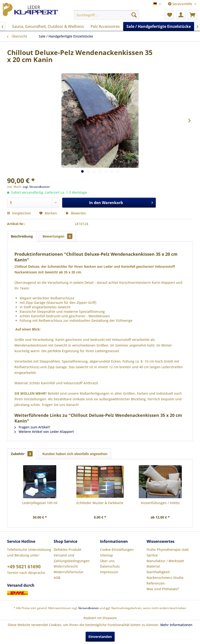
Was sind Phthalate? (163, 589)
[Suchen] (134, 15)
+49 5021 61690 (24, 567)
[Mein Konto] (181, 15)
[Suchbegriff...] (107, 15)
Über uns (107, 561)
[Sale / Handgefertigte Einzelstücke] (159, 26)
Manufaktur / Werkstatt (165, 561)
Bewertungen (57, 236)
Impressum (109, 572)
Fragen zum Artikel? (32, 427)
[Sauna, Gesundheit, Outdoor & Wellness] (48, 26)
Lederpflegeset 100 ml (40, 503)
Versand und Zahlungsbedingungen (72, 558)
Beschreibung (22, 236)
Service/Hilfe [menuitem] (181, 4)
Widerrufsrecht (66, 566)
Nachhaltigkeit (158, 572)
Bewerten (76, 213)
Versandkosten (89, 608)
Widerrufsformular (69, 572)
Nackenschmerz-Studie (165, 578)
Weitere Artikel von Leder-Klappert (44, 432)
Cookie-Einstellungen (117, 550)
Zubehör (22, 454)
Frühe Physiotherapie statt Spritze (168, 552)
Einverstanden (100, 637)
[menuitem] (107, 15)
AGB (57, 578)
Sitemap (107, 555)
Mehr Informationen (176, 625)
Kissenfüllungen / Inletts (160, 503)
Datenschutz (110, 566)
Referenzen (156, 583)
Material (153, 566)
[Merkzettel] (169, 15)
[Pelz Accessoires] (105, 26)
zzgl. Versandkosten (36, 187)
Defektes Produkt (67, 550)
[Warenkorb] (192, 15)
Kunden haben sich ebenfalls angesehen (75, 454)
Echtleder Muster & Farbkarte (100, 503)
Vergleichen (19, 213)
